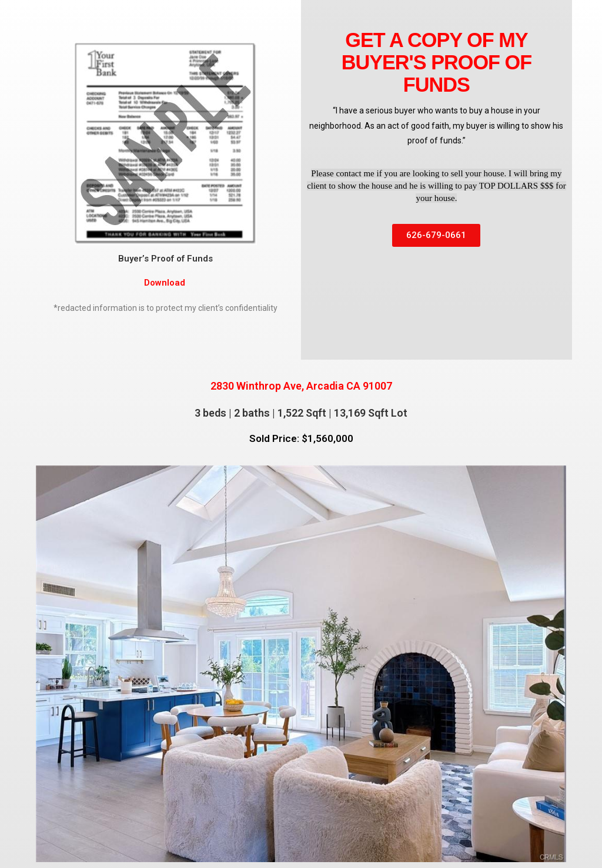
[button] (436, 235)
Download (166, 283)
